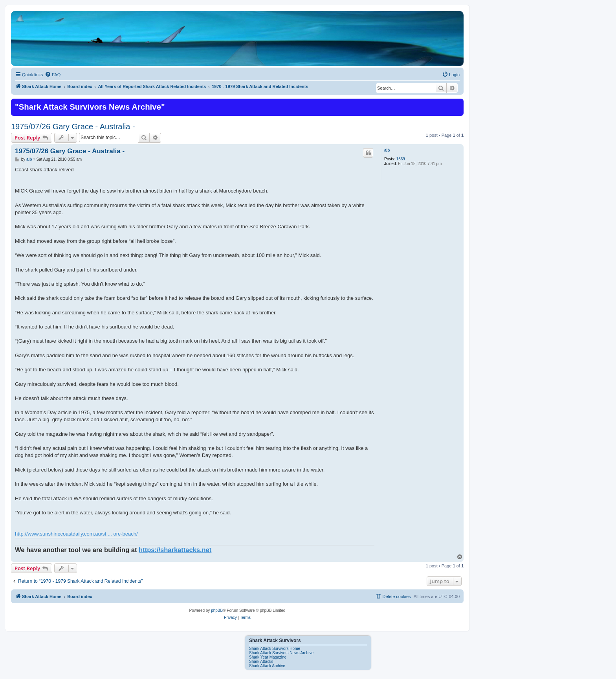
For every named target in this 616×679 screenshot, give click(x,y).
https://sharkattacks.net (175, 550)
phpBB (217, 610)
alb (387, 150)
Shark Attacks (261, 662)
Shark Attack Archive (267, 666)
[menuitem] (53, 75)
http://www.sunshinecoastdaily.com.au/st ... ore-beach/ (76, 534)
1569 (401, 159)
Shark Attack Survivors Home (275, 649)
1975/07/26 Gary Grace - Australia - (73, 127)
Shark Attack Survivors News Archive (281, 653)
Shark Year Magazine (268, 657)
